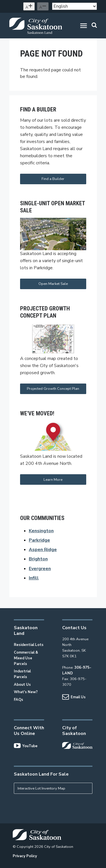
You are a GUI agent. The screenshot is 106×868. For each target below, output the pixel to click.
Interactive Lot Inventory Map (41, 788)
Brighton (38, 559)
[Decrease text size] (43, 6)
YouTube (26, 746)
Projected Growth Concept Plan (53, 389)
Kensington (41, 531)
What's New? (26, 692)
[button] (84, 27)
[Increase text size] (29, 6)
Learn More (53, 480)
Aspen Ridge (43, 550)
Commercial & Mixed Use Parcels (26, 658)
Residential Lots (29, 645)
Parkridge (39, 540)
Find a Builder (53, 179)
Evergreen (40, 569)
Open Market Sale (53, 284)
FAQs (19, 700)
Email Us (74, 697)
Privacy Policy (25, 856)
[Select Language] (74, 6)
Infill (34, 578)
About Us (22, 685)
